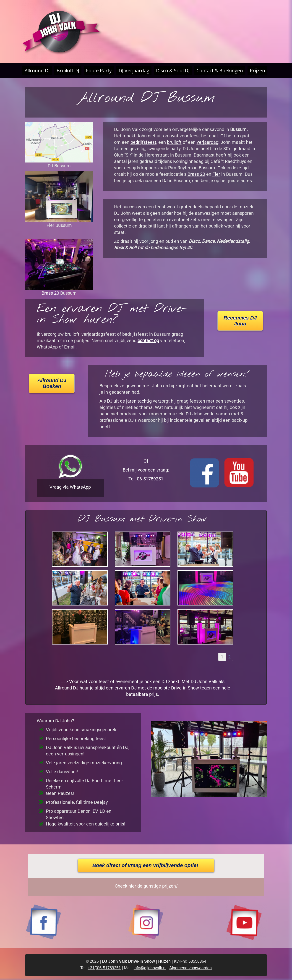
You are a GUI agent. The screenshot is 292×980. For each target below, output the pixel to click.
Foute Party (99, 71)
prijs (120, 824)
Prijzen (257, 71)
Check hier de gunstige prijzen (145, 886)
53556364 (197, 961)
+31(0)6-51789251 (104, 968)
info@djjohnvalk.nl (150, 968)
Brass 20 (50, 293)
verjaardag (207, 142)
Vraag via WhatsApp (70, 487)
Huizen (164, 961)
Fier (216, 174)
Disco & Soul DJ (173, 71)
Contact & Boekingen (220, 71)
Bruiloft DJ (68, 71)
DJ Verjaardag (134, 71)
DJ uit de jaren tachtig (129, 401)
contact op (148, 341)
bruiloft (174, 142)
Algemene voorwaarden (190, 968)
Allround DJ (37, 71)
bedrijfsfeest (143, 142)
